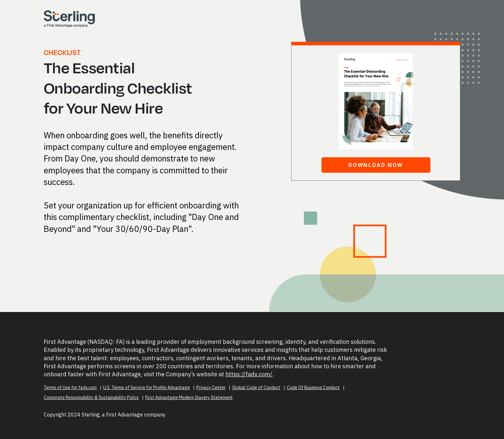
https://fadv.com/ (249, 374)
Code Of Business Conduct (313, 388)
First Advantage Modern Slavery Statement (189, 398)
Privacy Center (211, 388)
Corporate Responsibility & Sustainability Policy (91, 398)
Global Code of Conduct (256, 388)
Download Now (376, 165)
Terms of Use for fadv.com (70, 388)
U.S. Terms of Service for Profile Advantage (147, 388)
